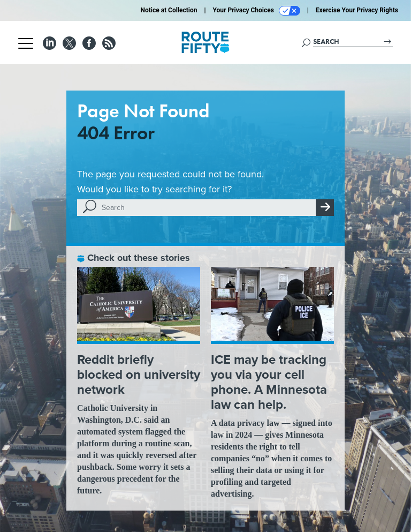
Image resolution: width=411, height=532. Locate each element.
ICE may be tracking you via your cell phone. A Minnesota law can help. (269, 382)
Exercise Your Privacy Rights (357, 10)
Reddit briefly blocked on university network (139, 374)
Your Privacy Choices (257, 11)
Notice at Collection (169, 10)
